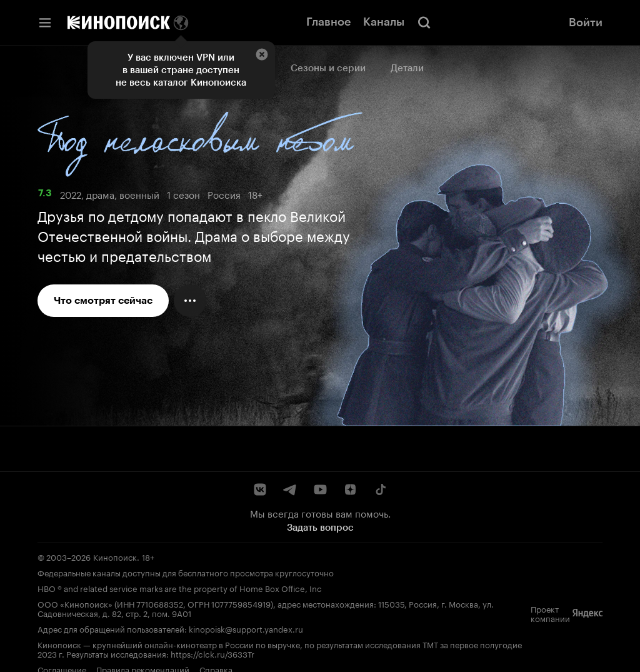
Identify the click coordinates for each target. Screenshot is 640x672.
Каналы (384, 22)
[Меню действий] (190, 301)
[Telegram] (290, 489)
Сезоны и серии (328, 68)
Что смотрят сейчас (103, 300)
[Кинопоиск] (119, 23)
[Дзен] (350, 489)
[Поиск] (424, 23)
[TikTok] (380, 489)
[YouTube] (320, 489)
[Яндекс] (587, 613)
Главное (328, 22)
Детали (407, 68)
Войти (586, 23)
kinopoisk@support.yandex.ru (246, 628)
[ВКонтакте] (260, 489)
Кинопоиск (115, 556)
